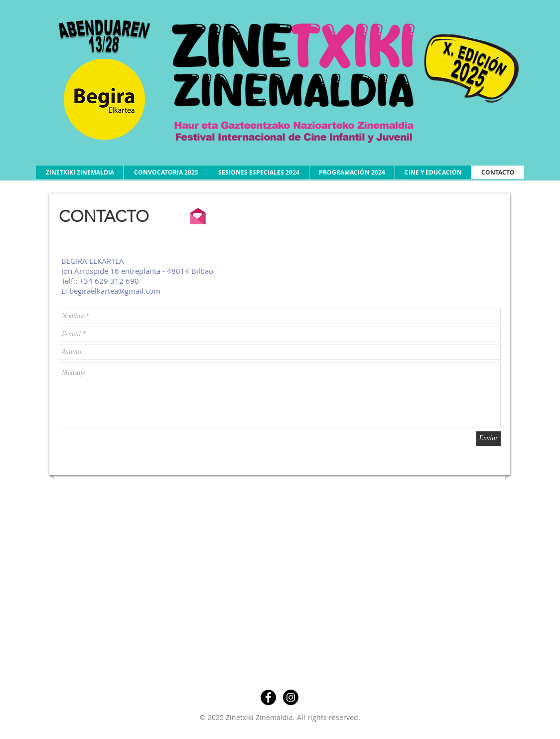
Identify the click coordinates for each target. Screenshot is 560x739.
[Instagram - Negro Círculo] (291, 697)
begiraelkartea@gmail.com (115, 291)
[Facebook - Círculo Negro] (268, 697)
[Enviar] (489, 439)
